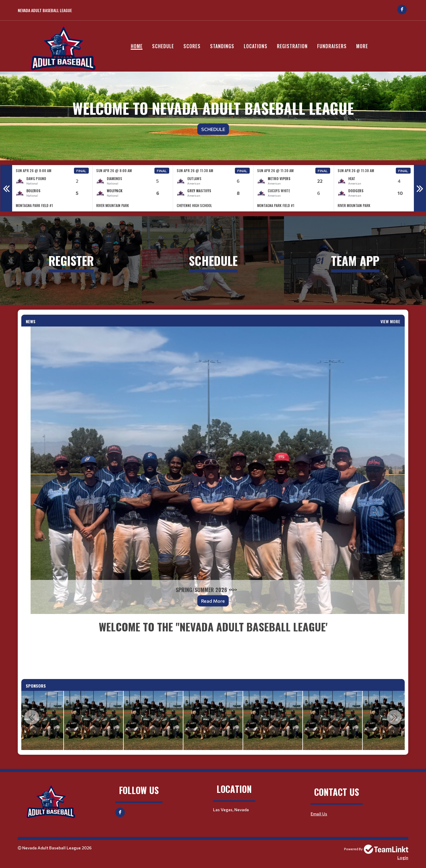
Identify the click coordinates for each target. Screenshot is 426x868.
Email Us (319, 814)
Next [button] (420, 188)
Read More (213, 601)
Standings (222, 46)
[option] (52, 188)
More (362, 46)
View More (390, 321)
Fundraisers (332, 46)
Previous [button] (6, 188)
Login (403, 858)
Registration (292, 46)
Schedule (163, 46)
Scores (192, 46)
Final (81, 171)
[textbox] (213, 646)
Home (137, 46)
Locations (256, 46)
